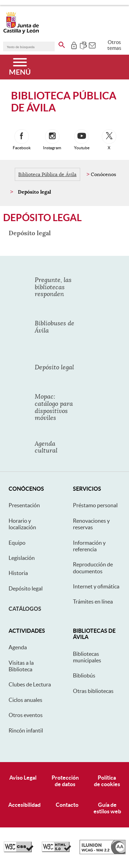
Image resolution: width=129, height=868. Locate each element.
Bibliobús (84, 675)
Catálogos (25, 609)
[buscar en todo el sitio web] (62, 44)
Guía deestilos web (107, 808)
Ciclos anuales (25, 700)
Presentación (24, 505)
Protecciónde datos (65, 781)
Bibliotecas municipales (87, 657)
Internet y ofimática (96, 586)
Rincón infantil (26, 730)
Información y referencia (89, 546)
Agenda (18, 647)
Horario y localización (22, 524)
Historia (18, 573)
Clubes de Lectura (30, 684)
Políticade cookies (107, 781)
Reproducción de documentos (93, 568)
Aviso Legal (23, 778)
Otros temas (114, 45)
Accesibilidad (24, 805)
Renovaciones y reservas (91, 524)
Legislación (22, 558)
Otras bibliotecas (93, 691)
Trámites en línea (93, 601)
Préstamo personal (95, 505)
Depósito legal (26, 588)
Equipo (17, 543)
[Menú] (20, 67)
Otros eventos (26, 715)
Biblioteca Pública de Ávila (47, 174)
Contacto (67, 805)
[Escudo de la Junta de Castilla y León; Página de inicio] (21, 32)
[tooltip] (74, 45)
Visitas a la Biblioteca (21, 666)
